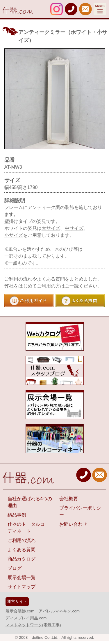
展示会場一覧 (22, 577)
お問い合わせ (73, 524)
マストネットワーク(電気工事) (33, 625)
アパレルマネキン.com (59, 611)
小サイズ (14, 235)
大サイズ (51, 228)
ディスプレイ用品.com (26, 618)
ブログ (15, 568)
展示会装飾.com (20, 611)
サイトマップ (22, 587)
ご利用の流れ (22, 540)
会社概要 (69, 499)
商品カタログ (22, 559)
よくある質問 (22, 550)
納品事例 (17, 515)
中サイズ (74, 228)
